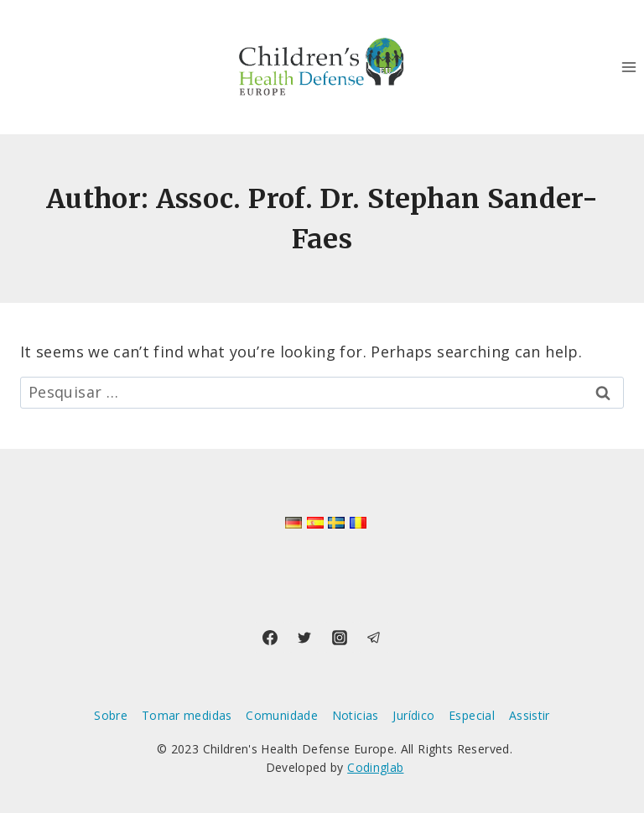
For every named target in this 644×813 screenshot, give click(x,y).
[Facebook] (270, 638)
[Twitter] (304, 638)
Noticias (356, 715)
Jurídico (413, 715)
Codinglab (375, 767)
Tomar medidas (187, 715)
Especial (472, 715)
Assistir (530, 715)
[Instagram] (340, 638)
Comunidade (282, 715)
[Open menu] (628, 67)
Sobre (111, 715)
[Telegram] (374, 638)
